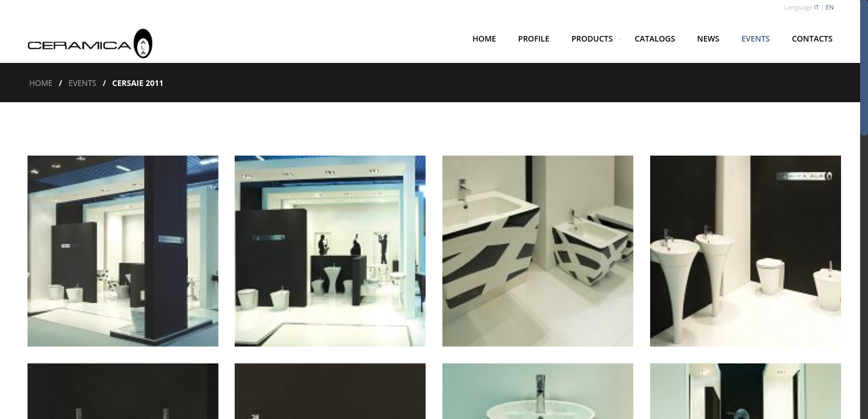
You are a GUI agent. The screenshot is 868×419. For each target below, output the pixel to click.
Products (592, 38)
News (709, 38)
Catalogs (655, 38)
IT (817, 7)
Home (484, 38)
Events (755, 38)
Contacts (812, 38)
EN (830, 7)
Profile (534, 38)
